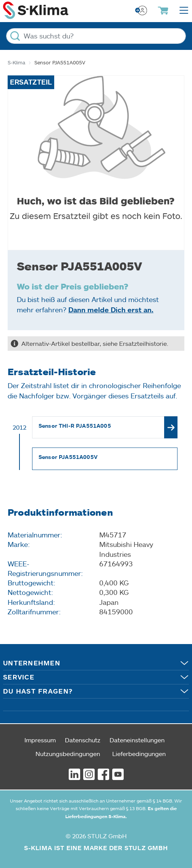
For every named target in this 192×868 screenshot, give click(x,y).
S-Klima (16, 62)
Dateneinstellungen (137, 740)
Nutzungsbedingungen (68, 754)
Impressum (40, 740)
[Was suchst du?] (96, 36)
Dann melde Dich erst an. (111, 310)
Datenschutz (83, 740)
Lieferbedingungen (139, 754)
